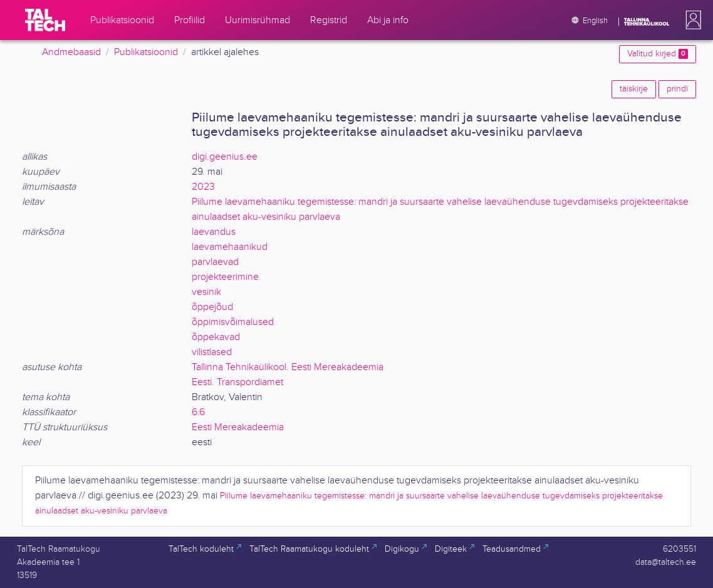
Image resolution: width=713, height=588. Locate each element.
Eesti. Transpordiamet (237, 382)
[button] (691, 20)
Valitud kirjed (658, 54)
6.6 (198, 412)
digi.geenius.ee (225, 157)
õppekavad (216, 337)
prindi (677, 89)
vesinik (206, 292)
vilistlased (212, 352)
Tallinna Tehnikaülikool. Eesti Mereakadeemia (288, 367)
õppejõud (212, 307)
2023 (203, 187)
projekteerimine (225, 277)
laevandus (214, 232)
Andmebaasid (71, 52)
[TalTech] (45, 20)
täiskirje (634, 89)
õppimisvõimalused (233, 322)
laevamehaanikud (230, 247)
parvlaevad (215, 262)
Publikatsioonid (146, 52)
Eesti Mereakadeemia (238, 427)
